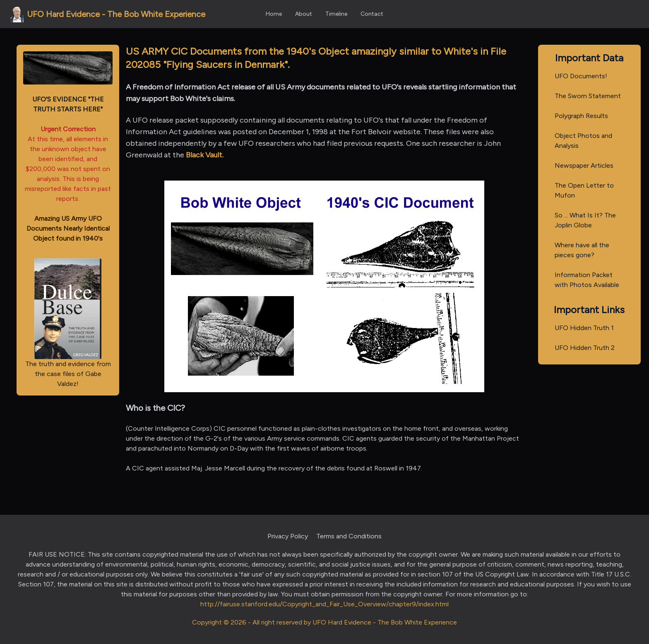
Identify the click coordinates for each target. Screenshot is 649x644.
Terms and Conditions (349, 536)
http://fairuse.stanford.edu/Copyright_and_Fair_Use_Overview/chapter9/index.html (324, 604)
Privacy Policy (288, 536)
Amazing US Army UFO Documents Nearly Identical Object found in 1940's (68, 228)
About (304, 14)
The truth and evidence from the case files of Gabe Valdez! (68, 323)
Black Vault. (205, 155)
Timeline (336, 14)
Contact (372, 14)
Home (274, 14)
